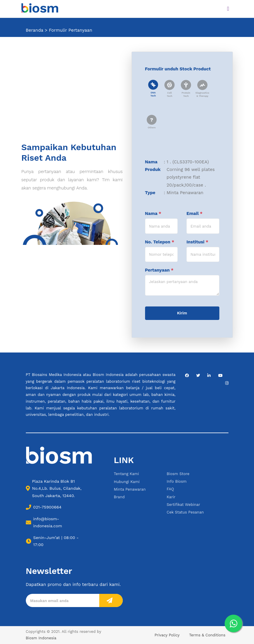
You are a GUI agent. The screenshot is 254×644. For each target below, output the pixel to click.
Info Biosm (177, 481)
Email (194, 213)
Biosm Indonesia (41, 638)
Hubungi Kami (127, 482)
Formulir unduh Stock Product (178, 69)
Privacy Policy (167, 635)
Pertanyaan (159, 270)
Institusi (197, 242)
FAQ (170, 489)
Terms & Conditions (207, 635)
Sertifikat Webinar (184, 505)
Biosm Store (178, 474)
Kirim (182, 313)
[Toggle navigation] (228, 9)
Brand (119, 497)
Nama (153, 213)
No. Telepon (160, 242)
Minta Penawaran (130, 489)
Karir (171, 497)
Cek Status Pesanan (185, 512)
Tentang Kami (127, 474)
